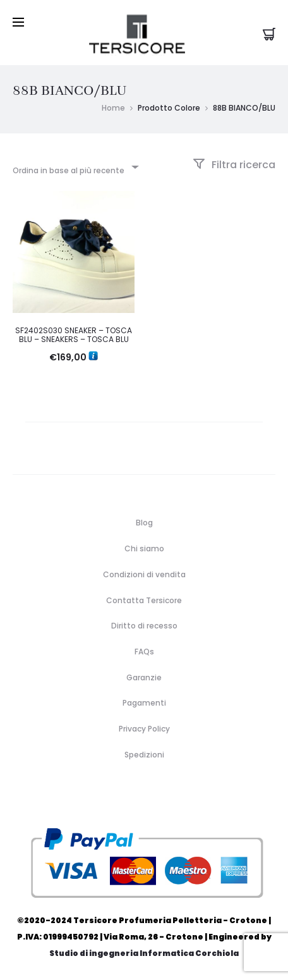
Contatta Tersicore (144, 600)
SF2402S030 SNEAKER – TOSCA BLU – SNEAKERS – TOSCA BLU (74, 335)
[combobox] (75, 167)
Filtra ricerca (234, 165)
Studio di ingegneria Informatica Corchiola (144, 953)
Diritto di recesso (144, 626)
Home (113, 108)
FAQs (144, 652)
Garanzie (144, 677)
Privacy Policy (144, 729)
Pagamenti (144, 703)
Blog (144, 523)
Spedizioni (144, 755)
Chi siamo (144, 548)
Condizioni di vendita (144, 574)
